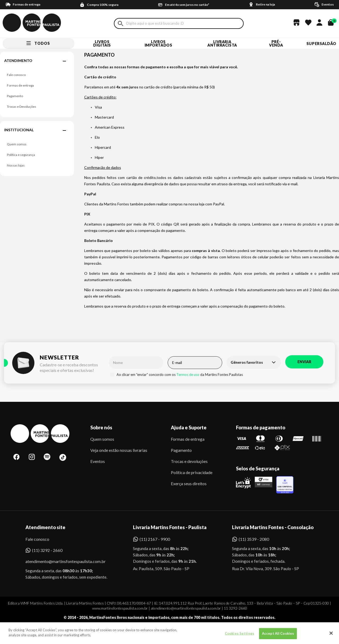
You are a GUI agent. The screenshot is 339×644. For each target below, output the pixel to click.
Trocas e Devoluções (22, 107)
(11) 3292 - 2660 (47, 550)
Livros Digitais (102, 43)
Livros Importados (159, 43)
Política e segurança (21, 155)
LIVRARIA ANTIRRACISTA (222, 43)
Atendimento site (45, 527)
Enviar (304, 362)
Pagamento (15, 96)
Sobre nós (101, 427)
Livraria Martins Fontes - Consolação (273, 527)
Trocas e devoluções (189, 461)
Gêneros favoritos (247, 362)
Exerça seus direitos (189, 483)
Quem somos (17, 144)
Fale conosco (16, 75)
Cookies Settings (240, 636)
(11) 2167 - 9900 (155, 539)
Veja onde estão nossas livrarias (119, 450)
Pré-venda (276, 43)
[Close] (331, 636)
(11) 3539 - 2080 (254, 539)
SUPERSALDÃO (321, 44)
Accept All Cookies (278, 636)
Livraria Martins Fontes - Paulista (170, 527)
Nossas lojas (16, 165)
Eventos (98, 461)
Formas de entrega (20, 85)
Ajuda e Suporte (189, 427)
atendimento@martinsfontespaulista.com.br (61, 561)
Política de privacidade (192, 472)
